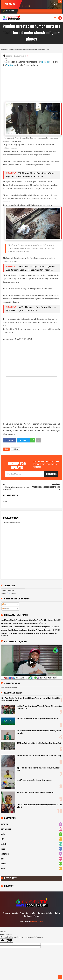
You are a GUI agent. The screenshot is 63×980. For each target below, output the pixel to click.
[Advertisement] (33, 84)
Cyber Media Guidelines (45, 914)
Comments (5, 609)
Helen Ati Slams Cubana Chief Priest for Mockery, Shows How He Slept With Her (39, 806)
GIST (2, 839)
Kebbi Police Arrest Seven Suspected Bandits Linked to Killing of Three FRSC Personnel (28, 634)
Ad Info (32, 914)
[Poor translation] (9, 941)
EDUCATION (4, 825)
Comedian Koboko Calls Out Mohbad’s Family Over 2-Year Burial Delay (39, 756)
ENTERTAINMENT (6, 829)
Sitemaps (7, 914)
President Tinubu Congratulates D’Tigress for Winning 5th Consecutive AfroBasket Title (39, 707)
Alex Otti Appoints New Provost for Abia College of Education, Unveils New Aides (39, 732)
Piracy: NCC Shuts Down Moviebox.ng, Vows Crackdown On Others (38, 719)
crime (2, 859)
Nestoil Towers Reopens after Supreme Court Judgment (34, 780)
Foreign (3, 834)
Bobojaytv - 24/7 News (37, 922)
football (3, 864)
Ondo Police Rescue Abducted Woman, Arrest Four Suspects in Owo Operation (26, 627)
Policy (58, 914)
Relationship (5, 854)
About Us (15, 914)
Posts (4, 604)
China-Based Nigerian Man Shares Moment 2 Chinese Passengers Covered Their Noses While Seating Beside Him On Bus (30, 699)
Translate (11, 594)
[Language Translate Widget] (13, 590)
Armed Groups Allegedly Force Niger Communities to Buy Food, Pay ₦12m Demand (27, 620)
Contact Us (24, 914)
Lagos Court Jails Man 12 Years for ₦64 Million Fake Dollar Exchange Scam (38, 769)
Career (36, 916)
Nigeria (16, 449)
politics (3, 869)
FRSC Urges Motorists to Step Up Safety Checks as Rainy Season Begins (39, 743)
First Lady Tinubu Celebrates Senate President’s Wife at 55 (19, 624)
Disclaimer (28, 916)
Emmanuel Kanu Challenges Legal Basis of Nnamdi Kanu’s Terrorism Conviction (26, 630)
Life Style (3, 844)
